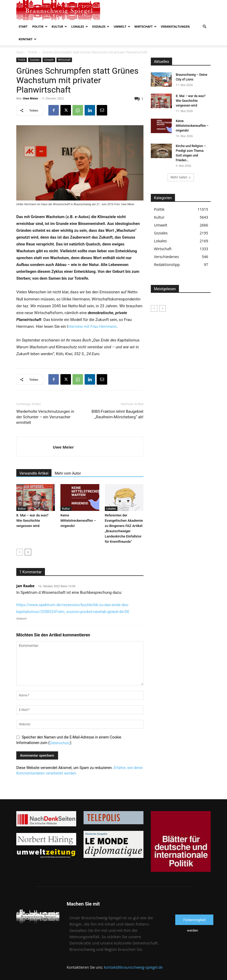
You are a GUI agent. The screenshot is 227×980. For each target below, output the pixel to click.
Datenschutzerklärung (136, 975)
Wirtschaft (146, 26)
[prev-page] (20, 539)
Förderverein (189, 975)
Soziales (101, 26)
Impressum (166, 975)
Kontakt (28, 39)
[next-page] (28, 539)
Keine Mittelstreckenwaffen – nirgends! (78, 508)
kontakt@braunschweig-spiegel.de (133, 955)
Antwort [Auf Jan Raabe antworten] (21, 606)
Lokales (79, 26)
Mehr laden (181, 165)
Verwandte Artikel (34, 461)
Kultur (60, 26)
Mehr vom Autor (68, 461)
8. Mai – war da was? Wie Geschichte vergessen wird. (32, 508)
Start (23, 26)
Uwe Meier (31, 86)
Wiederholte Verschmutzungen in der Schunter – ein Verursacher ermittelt (45, 404)
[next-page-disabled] (162, 296)
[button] (204, 27)
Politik (40, 26)
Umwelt (122, 26)
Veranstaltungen (175, 26)
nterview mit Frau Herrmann (92, 314)
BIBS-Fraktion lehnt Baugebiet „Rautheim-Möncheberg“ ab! (118, 402)
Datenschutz (60, 730)
